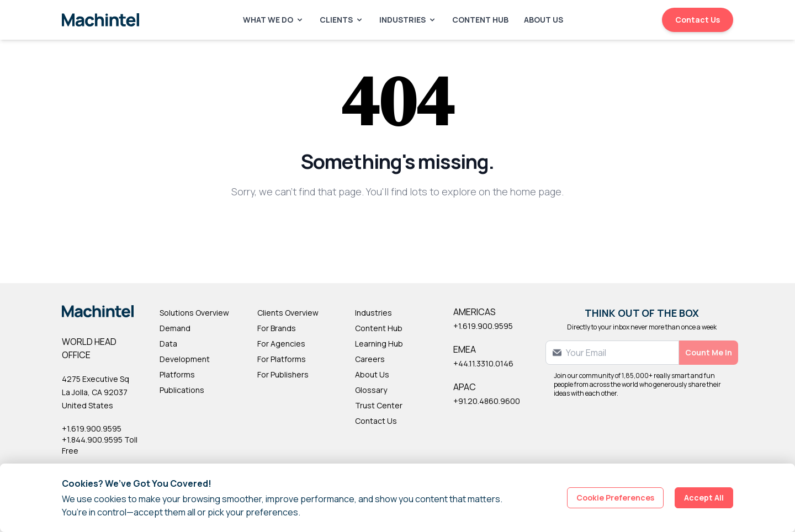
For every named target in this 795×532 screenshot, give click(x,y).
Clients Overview (288, 313)
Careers (370, 359)
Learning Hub (379, 344)
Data (168, 344)
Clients (342, 20)
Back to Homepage (398, 228)
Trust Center (379, 405)
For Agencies (281, 344)
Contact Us (698, 20)
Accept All (704, 498)
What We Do (274, 20)
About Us (544, 20)
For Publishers (283, 374)
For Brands (277, 328)
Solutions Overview (194, 313)
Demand (175, 328)
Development (185, 359)
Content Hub (480, 20)
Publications (182, 390)
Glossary (371, 390)
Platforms (177, 374)
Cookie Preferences (615, 498)
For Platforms (282, 359)
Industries (408, 20)
